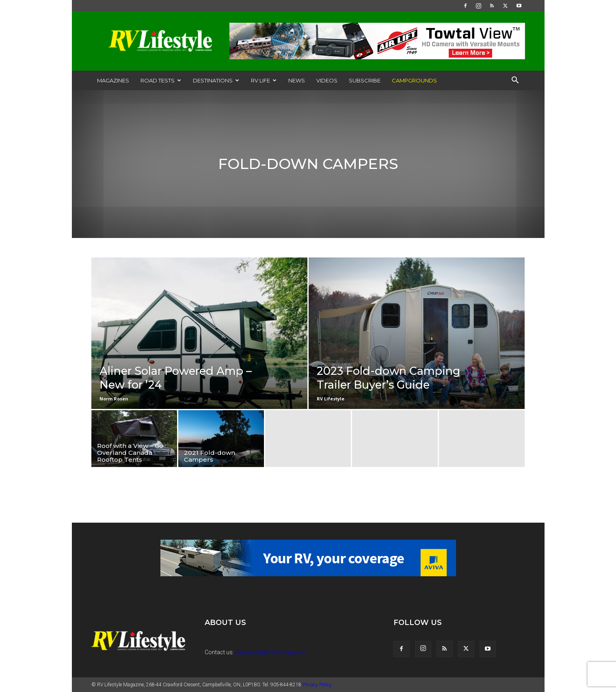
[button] (515, 81)
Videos (327, 80)
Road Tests (161, 80)
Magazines (113, 80)
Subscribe (365, 80)
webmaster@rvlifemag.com (271, 652)
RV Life (264, 80)
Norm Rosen (114, 399)
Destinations (216, 80)
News (297, 80)
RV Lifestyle (331, 399)
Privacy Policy (317, 685)
